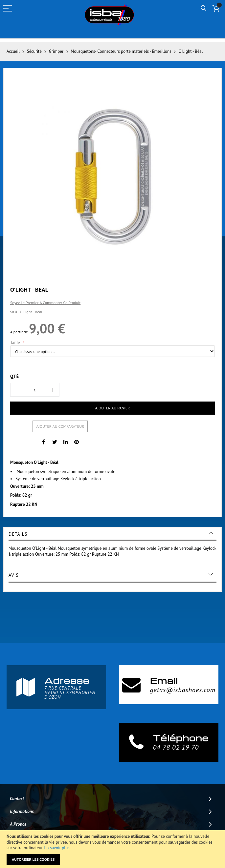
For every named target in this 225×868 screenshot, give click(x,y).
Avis (14, 575)
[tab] (112, 534)
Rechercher (203, 8)
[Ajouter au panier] (112, 408)
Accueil (13, 51)
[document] (112, 849)
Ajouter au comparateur (60, 426)
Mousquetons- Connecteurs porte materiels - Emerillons (121, 51)
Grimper (56, 51)
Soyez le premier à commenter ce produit (45, 303)
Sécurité (34, 51)
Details (18, 534)
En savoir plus (57, 848)
